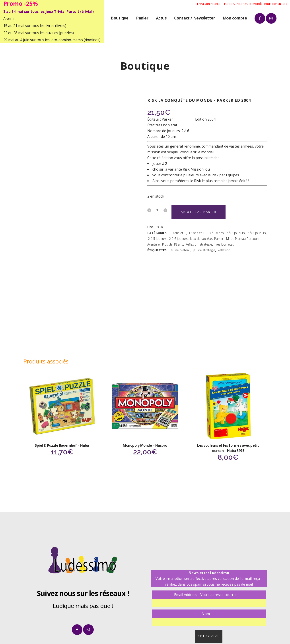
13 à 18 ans (215, 233)
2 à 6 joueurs (178, 239)
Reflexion (224, 250)
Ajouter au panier (199, 212)
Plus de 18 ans (173, 244)
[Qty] (157, 210)
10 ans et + (178, 233)
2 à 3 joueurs (236, 233)
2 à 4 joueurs (257, 233)
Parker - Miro (223, 239)
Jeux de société (201, 239)
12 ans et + (197, 233)
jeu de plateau (180, 250)
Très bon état (224, 244)
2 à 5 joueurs (157, 239)
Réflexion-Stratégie (199, 244)
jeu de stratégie (204, 250)
